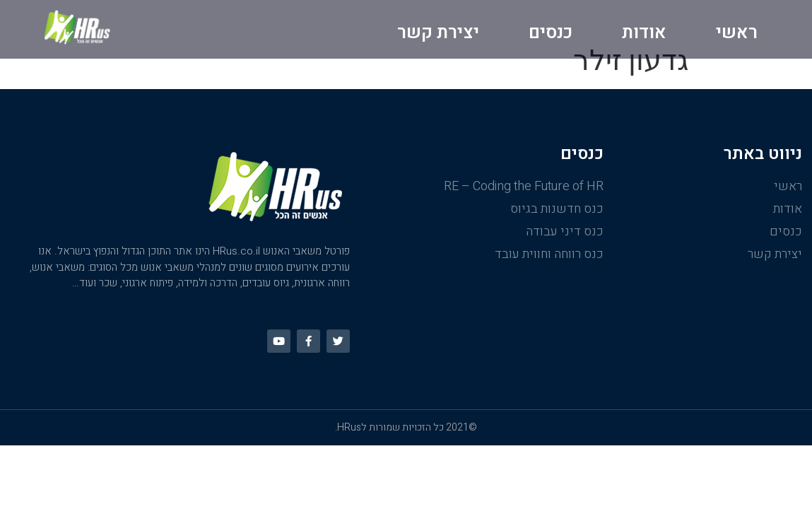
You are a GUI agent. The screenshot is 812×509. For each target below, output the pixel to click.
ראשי (737, 33)
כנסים (551, 33)
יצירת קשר (438, 33)
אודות (644, 33)
